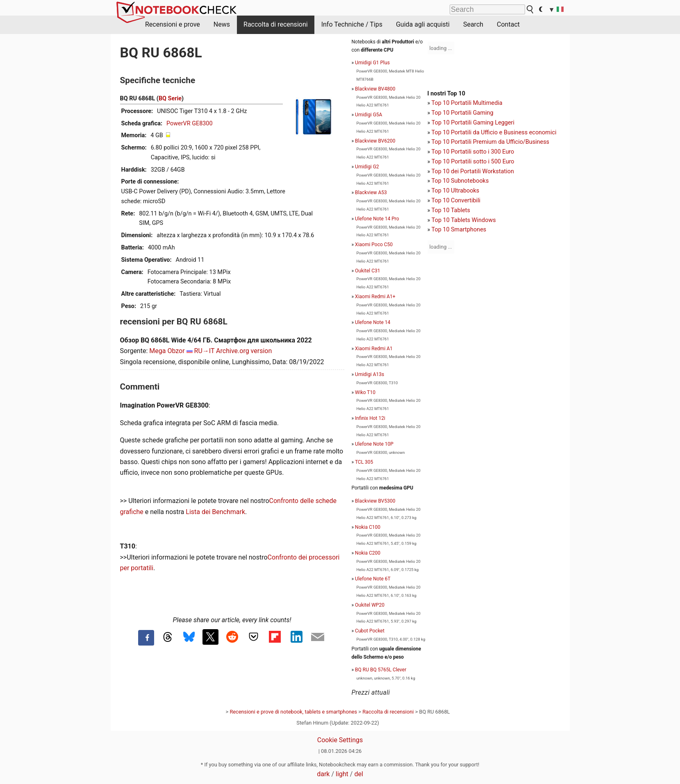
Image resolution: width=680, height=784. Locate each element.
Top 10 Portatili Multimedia (467, 103)
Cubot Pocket (370, 631)
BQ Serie (170, 99)
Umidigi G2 (367, 167)
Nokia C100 (368, 527)
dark (323, 774)
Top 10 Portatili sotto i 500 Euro (473, 162)
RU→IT (205, 351)
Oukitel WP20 (370, 605)
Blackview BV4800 (375, 89)
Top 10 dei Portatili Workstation (473, 171)
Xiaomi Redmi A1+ (375, 297)
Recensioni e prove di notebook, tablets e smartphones (293, 712)
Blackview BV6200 (375, 141)
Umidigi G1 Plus (372, 63)
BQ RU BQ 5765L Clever (381, 670)
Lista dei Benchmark (215, 512)
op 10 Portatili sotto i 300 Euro (474, 152)
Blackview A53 (371, 193)
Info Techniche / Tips (352, 24)
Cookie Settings (340, 740)
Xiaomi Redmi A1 (374, 349)
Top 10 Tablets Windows (464, 220)
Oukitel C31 (367, 271)
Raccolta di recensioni (276, 24)
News (222, 24)
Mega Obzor (167, 351)
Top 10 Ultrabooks (456, 191)
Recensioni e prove (173, 24)
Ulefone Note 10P (374, 444)
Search (473, 24)
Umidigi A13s (370, 374)
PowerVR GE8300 (189, 123)
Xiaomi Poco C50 (374, 245)
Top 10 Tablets (451, 210)
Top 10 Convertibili (456, 201)
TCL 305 (364, 462)
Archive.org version (244, 351)
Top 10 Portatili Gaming (463, 113)
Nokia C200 (368, 553)
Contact (508, 24)
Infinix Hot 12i (370, 418)
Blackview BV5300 (375, 501)
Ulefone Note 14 (373, 322)
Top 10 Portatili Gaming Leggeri (473, 123)
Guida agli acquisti (423, 24)
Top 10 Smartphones (459, 230)
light (342, 774)
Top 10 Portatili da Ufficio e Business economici (494, 133)
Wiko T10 (365, 392)
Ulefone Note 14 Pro (377, 219)
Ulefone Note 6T (373, 579)
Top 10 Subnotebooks (460, 181)
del (358, 774)
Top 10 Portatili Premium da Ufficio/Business (490, 142)
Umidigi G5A (368, 115)
